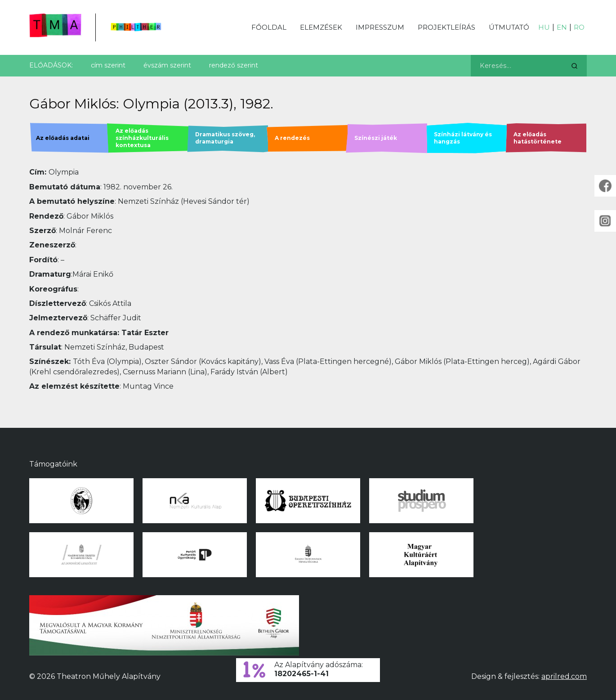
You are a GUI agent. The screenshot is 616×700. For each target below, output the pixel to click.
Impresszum (380, 27)
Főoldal (269, 27)
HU (544, 27)
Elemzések (321, 27)
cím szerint (108, 65)
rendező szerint (234, 65)
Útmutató (509, 27)
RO (579, 27)
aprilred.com (564, 676)
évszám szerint (167, 65)
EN (562, 27)
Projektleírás (446, 27)
